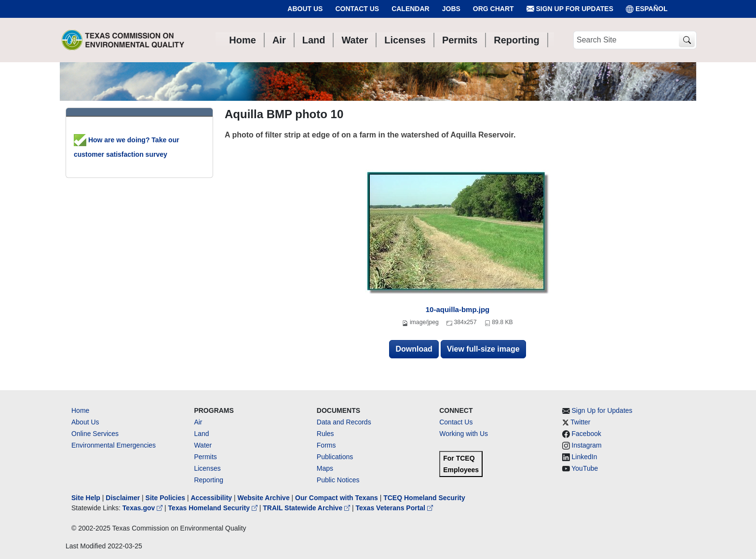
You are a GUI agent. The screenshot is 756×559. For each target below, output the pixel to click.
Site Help (86, 498)
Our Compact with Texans (337, 498)
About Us (305, 9)
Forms (326, 445)
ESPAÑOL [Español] (647, 9)
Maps (325, 468)
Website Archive (264, 498)
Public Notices (338, 480)
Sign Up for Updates (570, 9)
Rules (325, 434)
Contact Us (357, 9)
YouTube (585, 468)
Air (198, 422)
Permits (205, 457)
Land (201, 434)
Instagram (587, 445)
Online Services (95, 434)
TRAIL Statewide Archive (307, 508)
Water (203, 445)
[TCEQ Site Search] (687, 40)
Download (414, 349)
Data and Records (344, 422)
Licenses (207, 468)
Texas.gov (143, 508)
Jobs (451, 9)
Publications (335, 457)
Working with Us (464, 434)
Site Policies (165, 498)
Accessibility (212, 498)
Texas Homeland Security (214, 508)
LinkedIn (585, 457)
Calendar (411, 9)
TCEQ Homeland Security (424, 498)
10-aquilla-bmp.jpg (458, 309)
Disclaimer (123, 498)
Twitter (580, 422)
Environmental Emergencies (114, 445)
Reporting (209, 480)
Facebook (587, 434)
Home (80, 410)
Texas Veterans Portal (394, 508)
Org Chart (493, 9)
